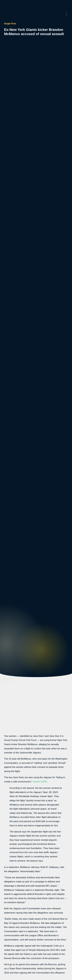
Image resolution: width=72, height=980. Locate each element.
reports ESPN (40, 782)
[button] (66, 14)
